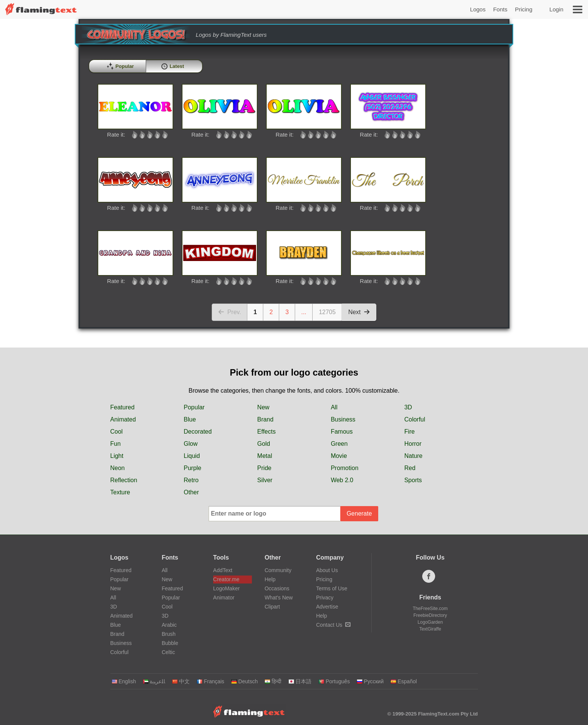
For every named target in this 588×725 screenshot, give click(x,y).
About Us (327, 570)
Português (334, 681)
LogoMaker (226, 588)
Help (270, 579)
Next (359, 312)
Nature (413, 456)
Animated (123, 419)
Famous (342, 432)
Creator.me (226, 579)
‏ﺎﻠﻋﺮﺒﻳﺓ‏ (154, 681)
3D (408, 407)
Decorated (198, 432)
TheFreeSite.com (430, 609)
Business (343, 419)
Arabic (169, 625)
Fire (410, 432)
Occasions (277, 588)
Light (117, 456)
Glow (190, 444)
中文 (181, 681)
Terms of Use (332, 588)
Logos (478, 9)
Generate (359, 513)
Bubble (170, 643)
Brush (169, 634)
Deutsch (244, 681)
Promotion (345, 468)
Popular (194, 407)
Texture (120, 492)
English (124, 681)
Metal (265, 456)
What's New (278, 598)
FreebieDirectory (430, 615)
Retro (191, 480)
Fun (116, 444)
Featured (123, 407)
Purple (192, 468)
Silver (265, 480)
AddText (223, 570)
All (334, 407)
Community (278, 570)
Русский (370, 681)
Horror (413, 444)
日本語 (300, 681)
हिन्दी (273, 681)
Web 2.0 (342, 480)
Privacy (325, 598)
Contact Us (333, 625)
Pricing (524, 9)
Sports (413, 480)
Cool (117, 432)
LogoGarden (430, 622)
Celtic (168, 652)
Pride (264, 468)
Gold (264, 444)
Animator (224, 598)
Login (556, 9)
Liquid (192, 456)
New (263, 407)
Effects (266, 432)
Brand (265, 419)
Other (191, 492)
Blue (190, 419)
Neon (118, 468)
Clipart (272, 607)
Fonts (500, 9)
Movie (339, 456)
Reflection (124, 480)
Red (410, 468)
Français (210, 681)
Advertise (327, 607)
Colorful (415, 419)
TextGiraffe (430, 629)
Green (339, 444)
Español (404, 681)
